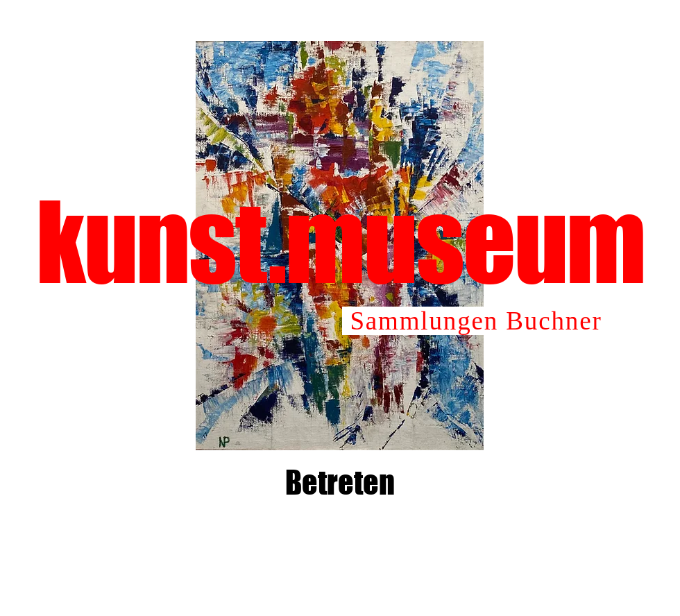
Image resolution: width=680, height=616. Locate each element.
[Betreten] (340, 483)
